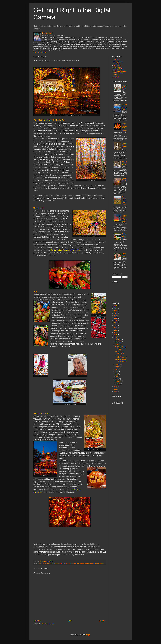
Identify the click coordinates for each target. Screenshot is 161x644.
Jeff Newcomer (48, 33)
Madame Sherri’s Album (125, 163)
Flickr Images (117, 65)
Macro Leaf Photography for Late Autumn (125, 127)
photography (92, 563)
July (117, 369)
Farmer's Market (55, 563)
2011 (116, 387)
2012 (116, 337)
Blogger (88, 635)
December (119, 340)
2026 (116, 306)
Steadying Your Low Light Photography (121, 357)
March (117, 379)
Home (70, 621)
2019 (116, 320)
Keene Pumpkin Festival (66, 563)
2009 (116, 392)
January (118, 384)
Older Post (102, 621)
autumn (40, 563)
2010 (116, 389)
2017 (116, 325)
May (117, 374)
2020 (116, 318)
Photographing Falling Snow (125, 87)
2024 (116, 311)
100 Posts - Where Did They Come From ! (125, 201)
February (118, 381)
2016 (116, 328)
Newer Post (37, 621)
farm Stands (48, 563)
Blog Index (117, 60)
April (117, 376)
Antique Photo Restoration (125, 145)
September (119, 364)
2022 (116, 313)
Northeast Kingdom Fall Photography (121, 360)
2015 (116, 330)
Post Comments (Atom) (47, 624)
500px (115, 75)
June (117, 372)
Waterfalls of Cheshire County (125, 107)
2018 (116, 323)
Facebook (116, 77)
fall (43, 563)
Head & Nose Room (124, 255)
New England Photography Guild (119, 68)
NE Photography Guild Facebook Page (120, 72)
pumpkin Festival (99, 563)
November (119, 342)
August (118, 367)
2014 (116, 333)
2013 (116, 335)
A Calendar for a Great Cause (120, 353)
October (118, 344)
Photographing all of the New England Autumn (121, 348)
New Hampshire (84, 563)
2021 (116, 316)
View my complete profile (40, 52)
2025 (116, 308)
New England (76, 563)
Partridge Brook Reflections (118, 63)
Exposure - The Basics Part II (125, 236)
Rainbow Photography (125, 180)
